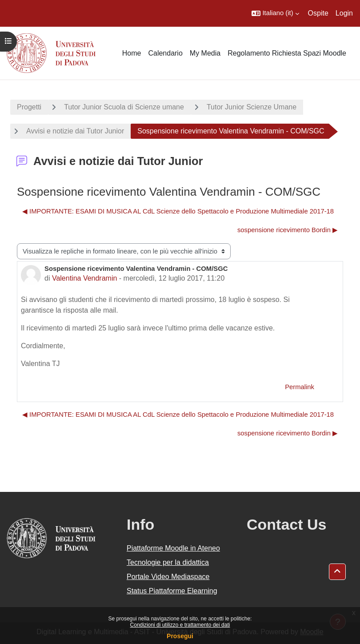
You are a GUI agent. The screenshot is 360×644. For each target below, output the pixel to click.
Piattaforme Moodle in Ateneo (173, 548)
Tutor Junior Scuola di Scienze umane (124, 107)
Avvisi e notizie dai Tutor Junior (75, 131)
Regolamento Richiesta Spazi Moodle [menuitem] (287, 53)
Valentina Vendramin (84, 278)
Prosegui (180, 636)
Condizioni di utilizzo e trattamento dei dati (180, 625)
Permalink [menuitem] (300, 387)
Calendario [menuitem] (165, 53)
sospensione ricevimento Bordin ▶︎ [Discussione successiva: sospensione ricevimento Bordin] (288, 230)
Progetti (29, 107)
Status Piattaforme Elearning (172, 591)
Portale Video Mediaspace (168, 577)
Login (344, 13)
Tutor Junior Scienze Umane (252, 107)
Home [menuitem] (132, 53)
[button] (275, 13)
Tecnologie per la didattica (168, 562)
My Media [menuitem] (205, 53)
